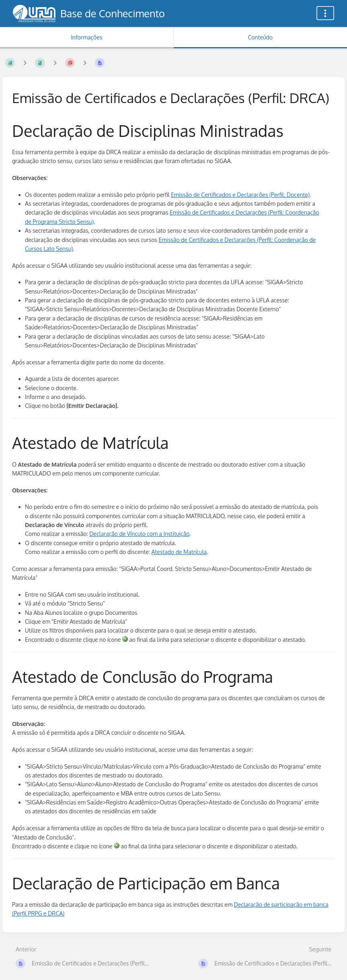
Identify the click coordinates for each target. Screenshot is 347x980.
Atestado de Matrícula (179, 552)
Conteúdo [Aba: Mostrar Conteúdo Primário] (260, 37)
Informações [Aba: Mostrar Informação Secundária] (86, 37)
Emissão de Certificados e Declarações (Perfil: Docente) (240, 195)
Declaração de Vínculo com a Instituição (139, 534)
